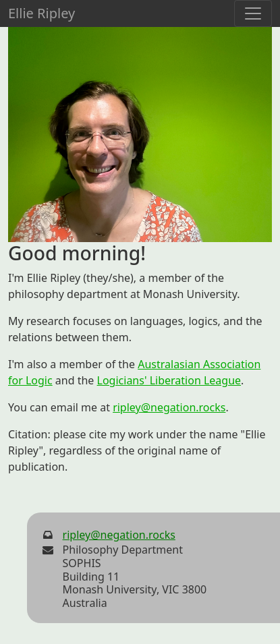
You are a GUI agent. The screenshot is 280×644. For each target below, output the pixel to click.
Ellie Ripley (41, 13)
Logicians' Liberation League (169, 380)
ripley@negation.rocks (169, 407)
